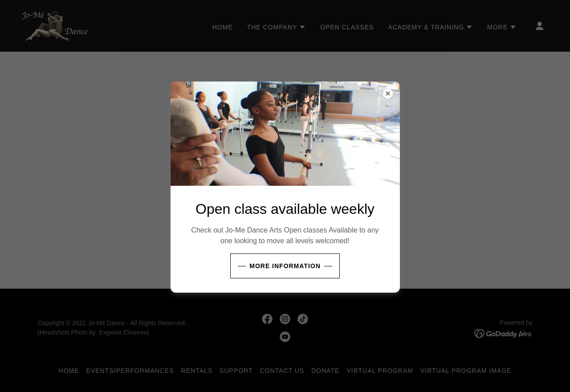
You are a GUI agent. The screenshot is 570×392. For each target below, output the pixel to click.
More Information (285, 266)
